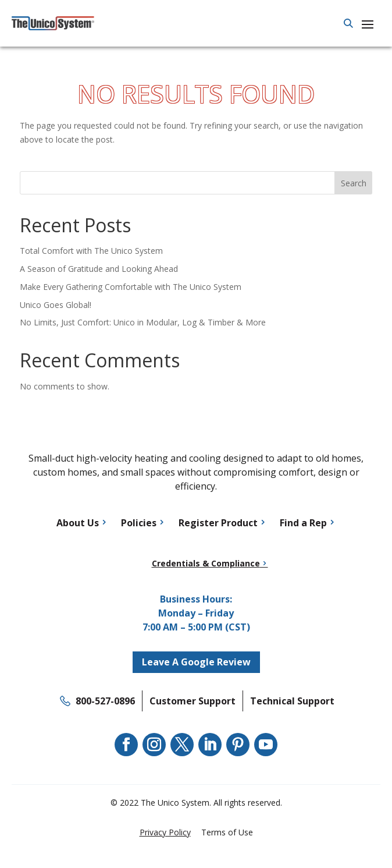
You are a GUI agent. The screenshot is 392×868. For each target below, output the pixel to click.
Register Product (218, 523)
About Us (78, 523)
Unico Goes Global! (56, 305)
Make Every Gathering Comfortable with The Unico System (131, 287)
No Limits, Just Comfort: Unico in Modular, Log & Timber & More (143, 322)
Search (354, 183)
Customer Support (193, 701)
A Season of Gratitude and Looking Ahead (99, 269)
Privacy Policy (165, 832)
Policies (139, 523)
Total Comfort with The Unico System (91, 251)
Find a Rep (303, 523)
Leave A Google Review (196, 662)
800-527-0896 (105, 701)
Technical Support (292, 701)
